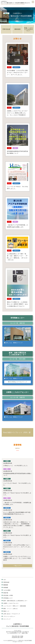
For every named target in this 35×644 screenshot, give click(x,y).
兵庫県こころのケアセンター (10, 603)
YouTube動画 (6, 590)
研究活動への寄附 (7, 595)
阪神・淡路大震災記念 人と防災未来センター (15, 601)
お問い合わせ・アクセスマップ (11, 614)
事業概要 (5, 588)
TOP (4, 580)
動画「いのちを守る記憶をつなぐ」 (29, 29)
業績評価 (5, 593)
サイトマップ (6, 619)
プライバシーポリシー (8, 616)
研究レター (16, 606)
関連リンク (5, 611)
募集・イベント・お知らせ (10, 609)
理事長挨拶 (6, 29)
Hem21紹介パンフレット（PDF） (17, 432)
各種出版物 (23, 606)
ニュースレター (7, 606)
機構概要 (18, 29)
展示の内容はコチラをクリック (18, 382)
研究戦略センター (7, 598)
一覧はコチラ (18, 566)
